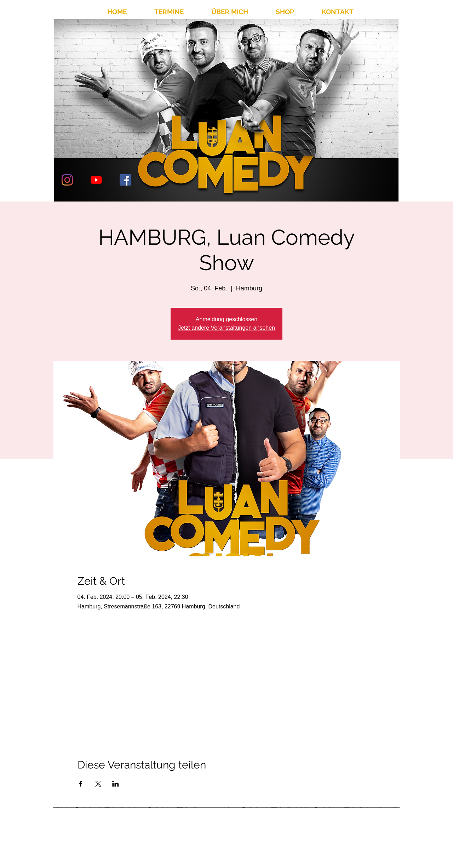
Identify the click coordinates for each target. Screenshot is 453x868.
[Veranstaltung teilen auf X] (98, 784)
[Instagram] (67, 180)
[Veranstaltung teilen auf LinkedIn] (116, 784)
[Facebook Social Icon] (125, 180)
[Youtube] (96, 180)
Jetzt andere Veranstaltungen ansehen (226, 328)
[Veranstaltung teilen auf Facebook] (81, 784)
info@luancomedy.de (331, 840)
